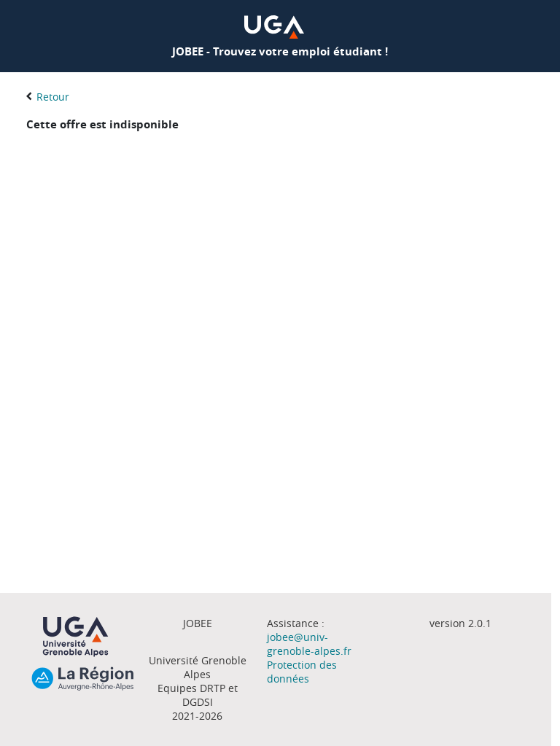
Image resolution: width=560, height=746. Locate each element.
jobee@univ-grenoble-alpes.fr (309, 644)
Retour (53, 97)
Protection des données (302, 672)
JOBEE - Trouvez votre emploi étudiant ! (280, 51)
